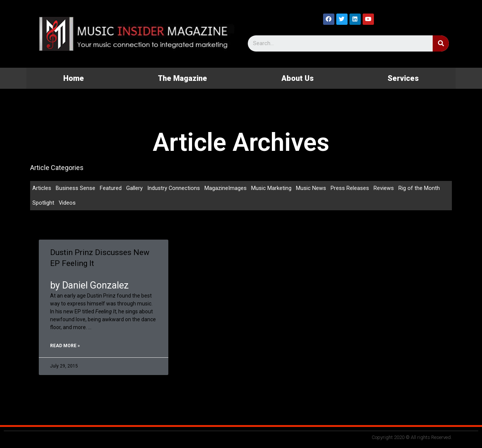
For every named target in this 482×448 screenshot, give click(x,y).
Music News (311, 188)
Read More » (65, 346)
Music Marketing (272, 188)
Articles (42, 188)
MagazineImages (226, 188)
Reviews (384, 188)
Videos (67, 203)
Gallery (134, 188)
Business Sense (76, 188)
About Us (297, 78)
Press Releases (350, 188)
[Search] (441, 43)
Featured (111, 188)
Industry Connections (174, 188)
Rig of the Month (419, 188)
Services (403, 78)
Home (74, 78)
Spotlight (43, 203)
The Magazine (182, 78)
